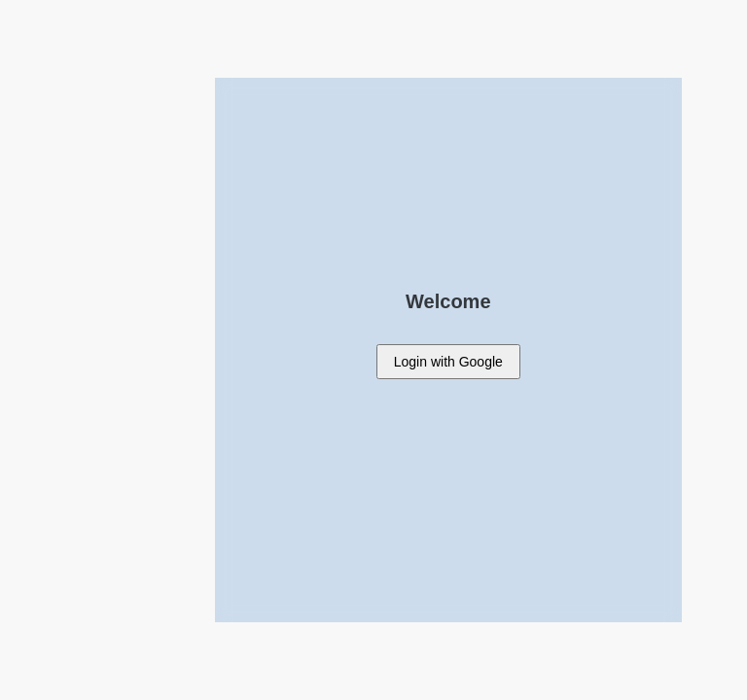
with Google (448, 362)
